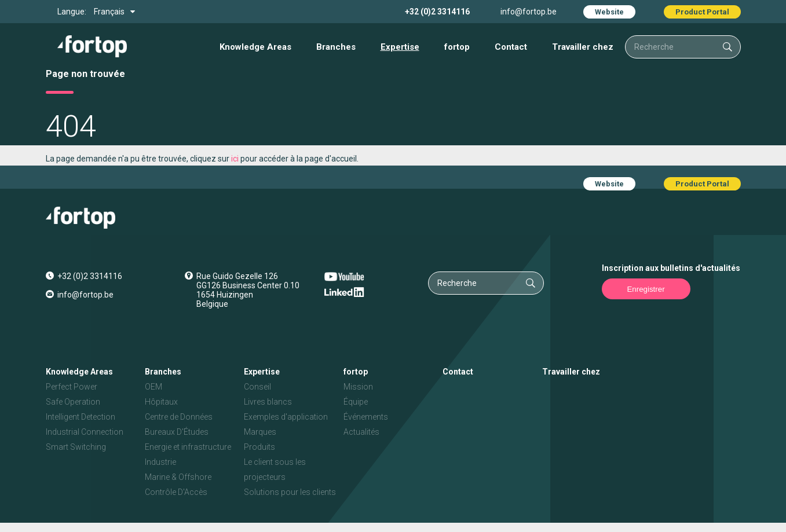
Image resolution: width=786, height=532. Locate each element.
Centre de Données (179, 417)
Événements (366, 417)
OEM (153, 387)
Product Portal (702, 12)
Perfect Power (72, 387)
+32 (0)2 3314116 (437, 12)
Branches (336, 47)
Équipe (356, 402)
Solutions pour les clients (290, 492)
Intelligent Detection (81, 417)
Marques (260, 432)
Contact (511, 47)
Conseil (257, 387)
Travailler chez (583, 47)
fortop (457, 47)
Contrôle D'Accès (176, 492)
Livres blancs (268, 402)
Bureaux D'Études (177, 432)
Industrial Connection (85, 432)
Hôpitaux (161, 402)
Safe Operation (73, 402)
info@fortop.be (529, 12)
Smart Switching (76, 447)
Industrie (160, 462)
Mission (358, 387)
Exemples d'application (286, 417)
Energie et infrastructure (188, 447)
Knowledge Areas (255, 47)
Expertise (400, 47)
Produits (259, 447)
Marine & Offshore (178, 477)
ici (235, 159)
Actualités (361, 432)
